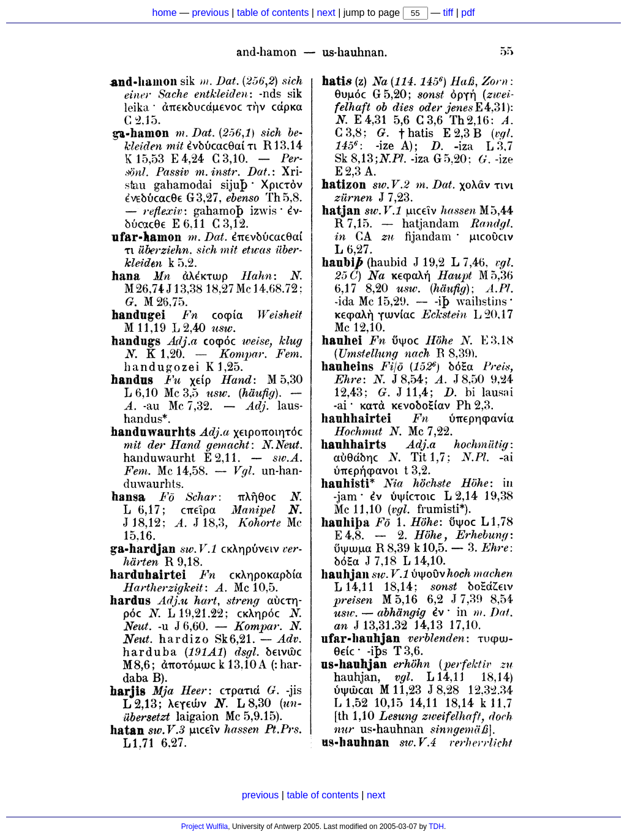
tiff (449, 13)
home (165, 13)
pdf (468, 13)
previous (210, 13)
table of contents (273, 13)
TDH (436, 827)
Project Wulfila (205, 827)
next (326, 13)
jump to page (373, 13)
